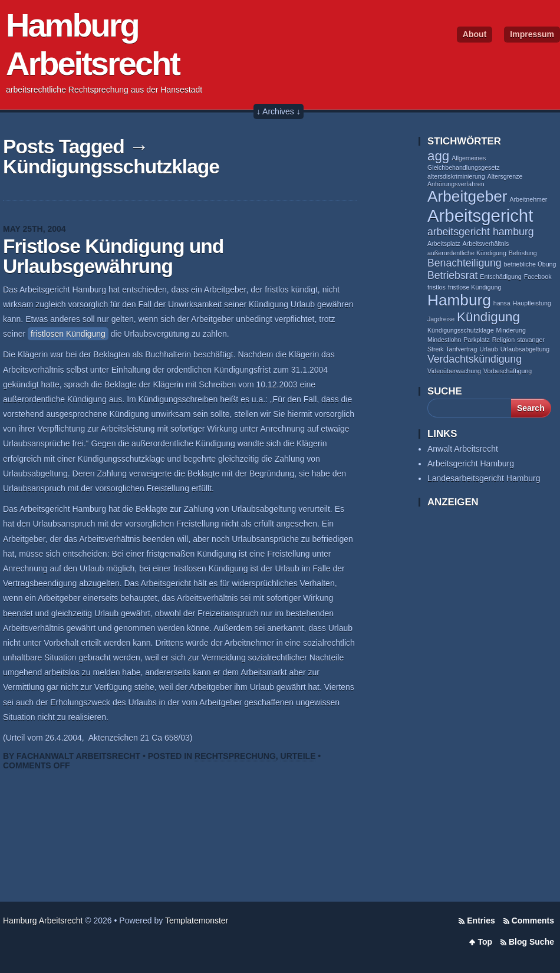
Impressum (532, 34)
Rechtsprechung (235, 756)
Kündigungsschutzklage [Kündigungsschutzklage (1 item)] (461, 330)
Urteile (298, 756)
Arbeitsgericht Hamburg (471, 464)
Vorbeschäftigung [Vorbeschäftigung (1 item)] (508, 371)
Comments (533, 921)
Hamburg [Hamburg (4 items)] (459, 300)
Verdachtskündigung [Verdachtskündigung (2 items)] (475, 359)
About (475, 34)
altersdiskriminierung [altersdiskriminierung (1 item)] (456, 176)
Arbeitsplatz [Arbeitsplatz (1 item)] (444, 244)
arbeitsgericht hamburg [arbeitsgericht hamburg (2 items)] (481, 232)
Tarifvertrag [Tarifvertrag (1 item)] (461, 349)
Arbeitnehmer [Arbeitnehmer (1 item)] (528, 199)
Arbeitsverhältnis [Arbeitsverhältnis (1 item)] (486, 244)
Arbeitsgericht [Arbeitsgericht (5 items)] (480, 216)
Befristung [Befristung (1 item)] (523, 253)
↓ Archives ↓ (279, 111)
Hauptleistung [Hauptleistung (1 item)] (532, 303)
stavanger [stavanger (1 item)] (531, 340)
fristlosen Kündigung (68, 334)
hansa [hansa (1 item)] (502, 303)
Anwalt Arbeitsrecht (463, 449)
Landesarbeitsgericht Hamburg (484, 478)
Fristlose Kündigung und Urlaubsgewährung (113, 256)
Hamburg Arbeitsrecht (43, 921)
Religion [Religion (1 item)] (504, 340)
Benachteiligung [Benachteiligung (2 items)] (465, 263)
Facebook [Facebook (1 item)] (538, 277)
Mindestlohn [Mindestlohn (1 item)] (444, 340)
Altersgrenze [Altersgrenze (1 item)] (505, 176)
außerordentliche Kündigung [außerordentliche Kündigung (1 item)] (467, 253)
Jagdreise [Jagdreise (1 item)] (441, 319)
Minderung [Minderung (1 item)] (510, 330)
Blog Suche (531, 942)
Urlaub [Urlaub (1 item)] (488, 349)
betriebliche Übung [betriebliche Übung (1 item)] (530, 264)
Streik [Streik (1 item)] (435, 349)
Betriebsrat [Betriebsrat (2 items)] (452, 275)
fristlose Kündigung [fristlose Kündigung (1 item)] (475, 287)
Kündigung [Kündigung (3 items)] (488, 317)
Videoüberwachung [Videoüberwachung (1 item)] (454, 371)
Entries (481, 921)
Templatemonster (197, 921)
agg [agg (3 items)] (438, 156)
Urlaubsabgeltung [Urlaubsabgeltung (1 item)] (525, 349)
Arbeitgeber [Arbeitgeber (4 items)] (467, 196)
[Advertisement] (475, 701)
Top (485, 942)
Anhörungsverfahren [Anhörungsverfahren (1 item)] (456, 184)
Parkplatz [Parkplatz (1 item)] (476, 340)
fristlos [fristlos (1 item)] (437, 287)
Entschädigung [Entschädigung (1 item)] (501, 277)
